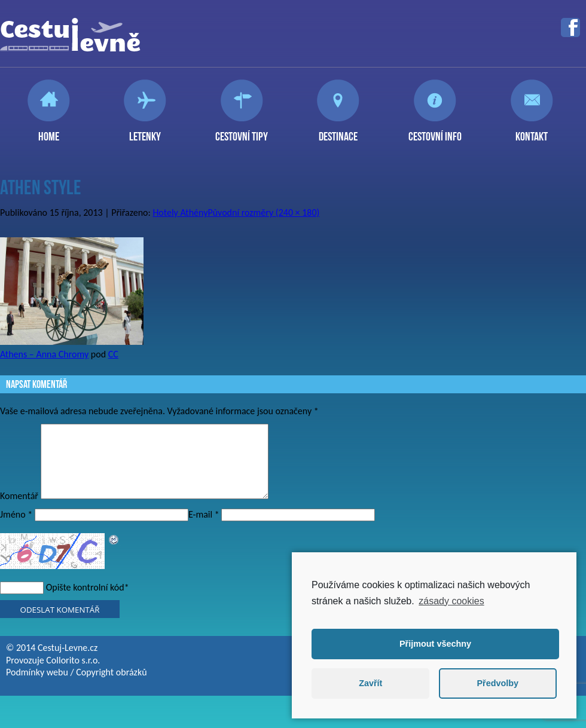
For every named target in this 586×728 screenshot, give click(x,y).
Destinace (338, 131)
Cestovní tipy (242, 131)
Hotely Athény (180, 212)
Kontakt (532, 131)
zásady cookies (451, 601)
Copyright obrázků (111, 686)
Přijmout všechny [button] (435, 644)
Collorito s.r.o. (73, 675)
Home (49, 131)
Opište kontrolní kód (85, 602)
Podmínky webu (37, 686)
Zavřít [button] (370, 683)
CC (113, 354)
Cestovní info (435, 131)
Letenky (145, 131)
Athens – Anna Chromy (44, 354)
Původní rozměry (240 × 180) (263, 212)
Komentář (19, 510)
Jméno (16, 529)
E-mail (204, 529)
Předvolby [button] (498, 683)
